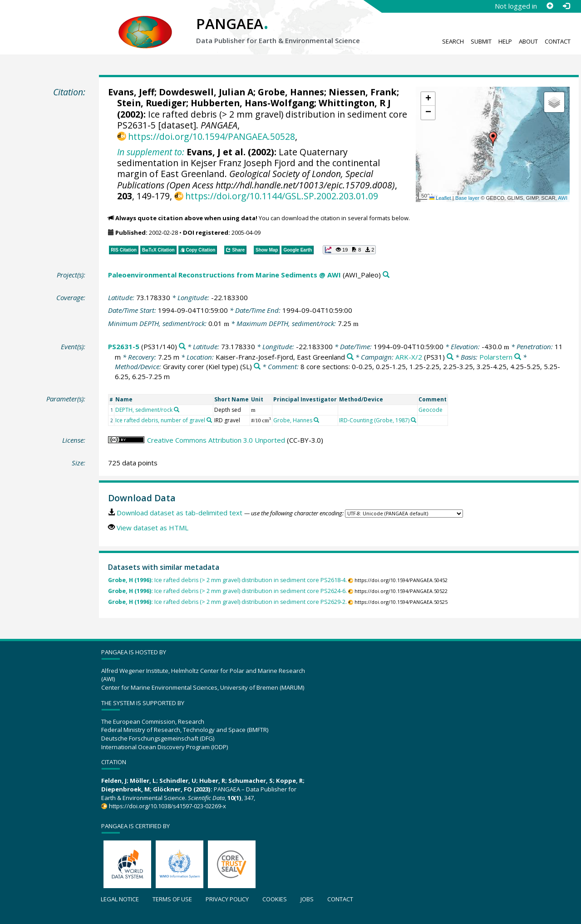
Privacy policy (227, 899)
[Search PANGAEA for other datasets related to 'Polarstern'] (518, 357)
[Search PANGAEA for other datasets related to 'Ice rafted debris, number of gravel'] (209, 420)
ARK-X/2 (409, 357)
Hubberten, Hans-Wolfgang (252, 103)
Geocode (431, 410)
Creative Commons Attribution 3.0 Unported (216, 440)
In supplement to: (151, 152)
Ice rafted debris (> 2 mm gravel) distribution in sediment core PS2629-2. (227, 602)
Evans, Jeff (131, 92)
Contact (558, 41)
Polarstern (496, 357)
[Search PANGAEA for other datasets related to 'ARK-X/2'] (450, 357)
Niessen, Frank (363, 92)
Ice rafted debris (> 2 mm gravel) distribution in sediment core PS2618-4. (227, 580)
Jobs (307, 899)
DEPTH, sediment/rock (144, 410)
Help (505, 41)
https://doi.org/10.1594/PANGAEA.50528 (212, 136)
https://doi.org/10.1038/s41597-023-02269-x (167, 806)
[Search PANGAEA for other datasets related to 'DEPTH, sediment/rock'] (177, 410)
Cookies (275, 899)
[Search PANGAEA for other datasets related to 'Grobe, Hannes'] (316, 420)
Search (453, 41)
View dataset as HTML (153, 528)
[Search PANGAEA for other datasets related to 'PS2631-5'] (182, 347)
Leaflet (440, 198)
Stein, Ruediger (152, 103)
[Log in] (566, 6)
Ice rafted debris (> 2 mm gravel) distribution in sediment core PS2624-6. (227, 591)
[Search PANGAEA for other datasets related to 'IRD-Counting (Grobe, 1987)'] (414, 420)
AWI (563, 198)
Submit (481, 41)
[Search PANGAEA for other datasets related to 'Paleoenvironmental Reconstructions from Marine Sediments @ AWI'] (386, 275)
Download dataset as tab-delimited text (180, 513)
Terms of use (172, 899)
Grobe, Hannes (291, 92)
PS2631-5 (124, 346)
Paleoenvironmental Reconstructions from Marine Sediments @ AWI (224, 275)
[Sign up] (550, 6)
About (528, 41)
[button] (493, 139)
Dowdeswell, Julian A (206, 92)
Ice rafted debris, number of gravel (160, 420)
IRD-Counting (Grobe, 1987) (374, 420)
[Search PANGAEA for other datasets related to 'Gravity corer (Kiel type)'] (257, 367)
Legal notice (120, 899)
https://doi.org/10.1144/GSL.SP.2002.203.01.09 (282, 196)
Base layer (467, 198)
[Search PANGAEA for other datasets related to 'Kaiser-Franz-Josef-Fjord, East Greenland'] (350, 357)
